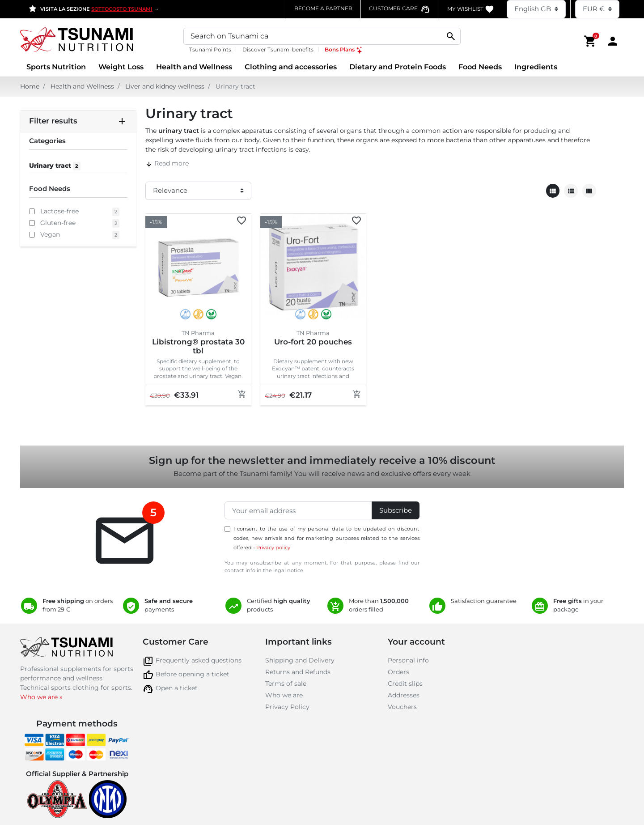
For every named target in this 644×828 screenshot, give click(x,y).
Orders (398, 672)
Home (30, 86)
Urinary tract (55, 166)
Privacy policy (273, 548)
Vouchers (402, 707)
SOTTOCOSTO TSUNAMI (122, 9)
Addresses (404, 695)
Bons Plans (344, 49)
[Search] (322, 36)
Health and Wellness (82, 86)
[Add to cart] (242, 394)
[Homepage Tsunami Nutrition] (92, 41)
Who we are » (41, 697)
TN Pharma (198, 333)
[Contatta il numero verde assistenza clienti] (400, 8)
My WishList (471, 9)
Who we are (284, 695)
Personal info (408, 660)
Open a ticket (177, 688)
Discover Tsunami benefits (278, 49)
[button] (590, 41)
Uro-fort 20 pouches (313, 342)
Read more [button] (167, 163)
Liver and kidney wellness (165, 86)
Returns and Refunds (298, 672)
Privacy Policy (287, 707)
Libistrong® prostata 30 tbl (198, 346)
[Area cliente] (613, 41)
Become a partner (323, 8)
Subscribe (396, 510)
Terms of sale (286, 684)
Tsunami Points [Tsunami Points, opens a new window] (210, 49)
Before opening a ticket (193, 674)
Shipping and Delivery (300, 660)
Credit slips (405, 684)
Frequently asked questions (199, 660)
